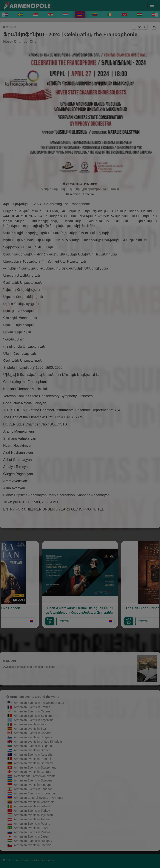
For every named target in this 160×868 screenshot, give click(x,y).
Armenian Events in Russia (32, 832)
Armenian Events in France (32, 707)
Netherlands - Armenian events (35, 776)
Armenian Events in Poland (32, 824)
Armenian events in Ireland (32, 806)
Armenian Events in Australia (33, 755)
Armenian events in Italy (30, 724)
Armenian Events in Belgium (33, 716)
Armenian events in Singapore (34, 785)
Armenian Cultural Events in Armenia (39, 798)
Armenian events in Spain (31, 729)
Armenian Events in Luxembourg (36, 793)
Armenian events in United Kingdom (38, 742)
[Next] (157, 15)
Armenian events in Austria (32, 819)
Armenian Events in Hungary (33, 841)
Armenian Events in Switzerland (35, 767)
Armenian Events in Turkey (32, 811)
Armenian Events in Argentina (34, 720)
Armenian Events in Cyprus (32, 711)
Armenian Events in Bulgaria (33, 746)
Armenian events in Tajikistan (33, 815)
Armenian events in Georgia (33, 772)
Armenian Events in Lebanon (33, 789)
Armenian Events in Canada (33, 733)
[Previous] (3, 15)
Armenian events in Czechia (33, 845)
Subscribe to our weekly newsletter (29, 860)
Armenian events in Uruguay (33, 737)
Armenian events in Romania (33, 759)
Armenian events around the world (35, 697)
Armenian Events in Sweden (33, 780)
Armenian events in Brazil (31, 828)
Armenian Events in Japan (32, 836)
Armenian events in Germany (33, 763)
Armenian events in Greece (32, 750)
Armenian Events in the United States (39, 703)
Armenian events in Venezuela (34, 802)
